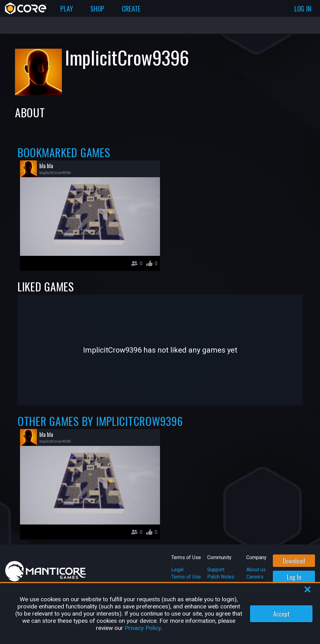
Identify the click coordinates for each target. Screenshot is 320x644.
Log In (294, 577)
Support (216, 570)
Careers (255, 577)
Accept (281, 614)
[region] (160, 614)
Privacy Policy (143, 628)
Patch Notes (221, 577)
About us (256, 570)
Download (294, 561)
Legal (177, 570)
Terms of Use (186, 577)
